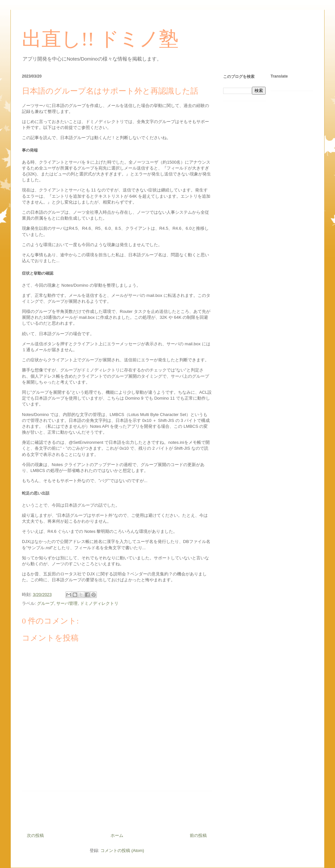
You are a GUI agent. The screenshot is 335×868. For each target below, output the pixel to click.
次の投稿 (35, 835)
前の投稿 (198, 835)
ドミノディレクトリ (99, 603)
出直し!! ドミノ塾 (100, 39)
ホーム (117, 835)
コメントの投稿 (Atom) (122, 850)
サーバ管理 (67, 603)
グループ (45, 603)
